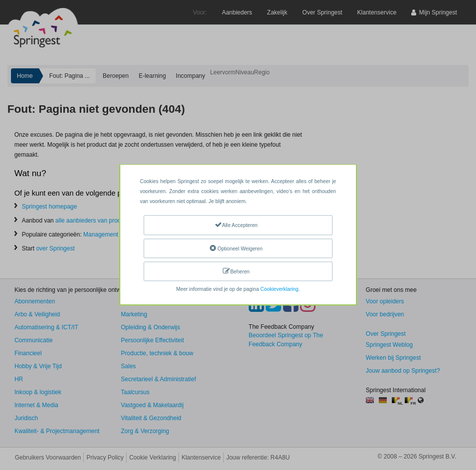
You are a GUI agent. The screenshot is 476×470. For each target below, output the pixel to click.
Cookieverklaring (279, 290)
